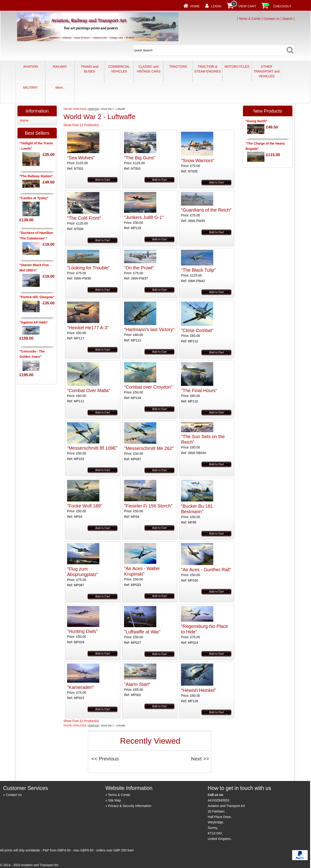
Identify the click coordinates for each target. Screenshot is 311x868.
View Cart (247, 6)
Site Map (114, 800)
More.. (60, 87)
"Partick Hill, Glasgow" (37, 297)
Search (287, 19)
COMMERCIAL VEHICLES (119, 69)
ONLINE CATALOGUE (75, 109)
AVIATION (31, 67)
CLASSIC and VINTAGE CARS (149, 69)
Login (216, 6)
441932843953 (218, 800)
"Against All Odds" (34, 322)
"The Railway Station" (36, 176)
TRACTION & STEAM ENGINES (208, 69)
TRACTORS (178, 67)
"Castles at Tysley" (34, 198)
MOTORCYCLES (237, 67)
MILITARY (31, 87)
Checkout (282, 6)
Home (195, 6)
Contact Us (271, 19)
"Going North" (256, 121)
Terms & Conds (250, 19)
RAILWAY (60, 67)
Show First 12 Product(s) (81, 125)
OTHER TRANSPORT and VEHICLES (267, 71)
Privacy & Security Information (130, 806)
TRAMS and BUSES (89, 69)
